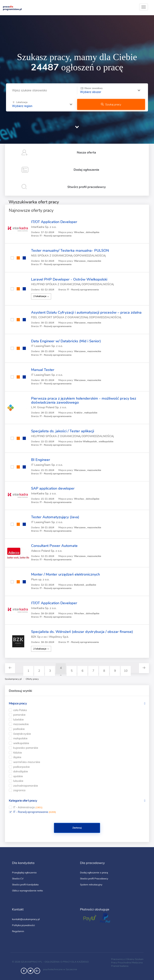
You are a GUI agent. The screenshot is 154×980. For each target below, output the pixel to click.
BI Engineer (41, 460)
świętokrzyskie (22, 734)
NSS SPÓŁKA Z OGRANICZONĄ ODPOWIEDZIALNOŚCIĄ (68, 256)
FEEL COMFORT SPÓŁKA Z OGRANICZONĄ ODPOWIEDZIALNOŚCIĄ (76, 317)
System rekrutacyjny (91, 885)
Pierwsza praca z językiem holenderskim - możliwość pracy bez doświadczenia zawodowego (84, 400)
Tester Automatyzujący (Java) (55, 517)
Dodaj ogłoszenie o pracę (94, 872)
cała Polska (20, 710)
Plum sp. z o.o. (40, 579)
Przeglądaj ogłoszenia (24, 872)
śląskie (17, 757)
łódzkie (18, 753)
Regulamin (18, 931)
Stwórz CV (18, 878)
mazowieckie (21, 724)
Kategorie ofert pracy (23, 801)
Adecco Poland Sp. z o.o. (47, 551)
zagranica (19, 790)
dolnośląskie (21, 771)
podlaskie (19, 729)
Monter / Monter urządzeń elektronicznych (65, 574)
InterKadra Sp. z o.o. (44, 227)
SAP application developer (53, 488)
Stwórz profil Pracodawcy (94, 878)
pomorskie (19, 715)
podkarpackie (21, 767)
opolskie (18, 776)
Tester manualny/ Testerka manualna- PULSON (70, 251)
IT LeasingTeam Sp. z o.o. (47, 346)
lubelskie (18, 719)
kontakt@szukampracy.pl (26, 919)
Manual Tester (43, 370)
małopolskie (20, 738)
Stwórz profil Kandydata (25, 885)
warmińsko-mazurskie (27, 762)
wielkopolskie (21, 743)
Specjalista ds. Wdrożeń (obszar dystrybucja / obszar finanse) (82, 632)
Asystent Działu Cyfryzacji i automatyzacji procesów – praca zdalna (86, 312)
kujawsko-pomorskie (26, 748)
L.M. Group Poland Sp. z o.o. (49, 407)
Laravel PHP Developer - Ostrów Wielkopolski (69, 279)
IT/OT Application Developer (54, 222)
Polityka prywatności (23, 925)
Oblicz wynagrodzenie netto (27, 891)
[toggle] (144, 7)
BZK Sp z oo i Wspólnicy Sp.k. (50, 637)
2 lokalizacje (41, 296)
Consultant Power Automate (54, 546)
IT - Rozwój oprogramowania (35, 812)
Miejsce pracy (18, 703)
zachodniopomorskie (26, 786)
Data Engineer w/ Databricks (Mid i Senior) (66, 341)
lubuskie (18, 781)
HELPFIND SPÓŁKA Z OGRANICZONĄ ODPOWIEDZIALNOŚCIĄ (72, 284)
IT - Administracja (28, 807)
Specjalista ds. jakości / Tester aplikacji (63, 431)
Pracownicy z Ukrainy (123, 959)
